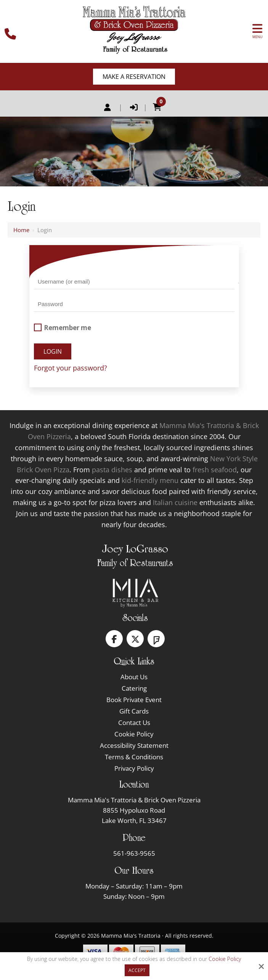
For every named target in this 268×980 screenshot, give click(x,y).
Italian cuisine (175, 502)
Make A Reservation (134, 77)
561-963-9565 (134, 853)
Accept (137, 970)
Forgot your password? (71, 368)
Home (21, 230)
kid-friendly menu (150, 480)
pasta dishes (112, 470)
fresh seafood (215, 470)
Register (108, 107)
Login (134, 107)
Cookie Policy (225, 959)
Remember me (63, 328)
